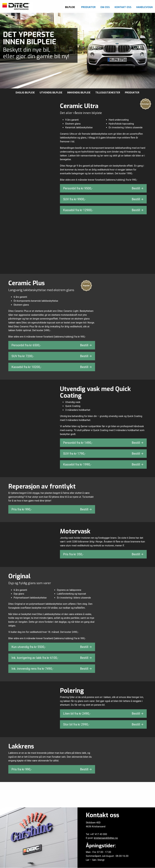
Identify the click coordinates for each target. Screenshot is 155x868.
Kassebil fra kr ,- (103, 210)
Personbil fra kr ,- (103, 188)
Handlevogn (144, 7)
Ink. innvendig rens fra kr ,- (52, 669)
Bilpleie (70, 7)
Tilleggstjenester (108, 93)
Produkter (88, 7)
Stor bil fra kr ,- (103, 725)
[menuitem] (71, 6)
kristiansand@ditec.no (106, 838)
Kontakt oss (123, 7)
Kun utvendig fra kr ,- (52, 647)
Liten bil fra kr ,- (103, 714)
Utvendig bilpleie (51, 93)
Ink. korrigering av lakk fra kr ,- (52, 658)
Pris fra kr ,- (52, 509)
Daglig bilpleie (25, 93)
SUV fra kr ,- (103, 199)
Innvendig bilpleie (79, 93)
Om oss (105, 7)
